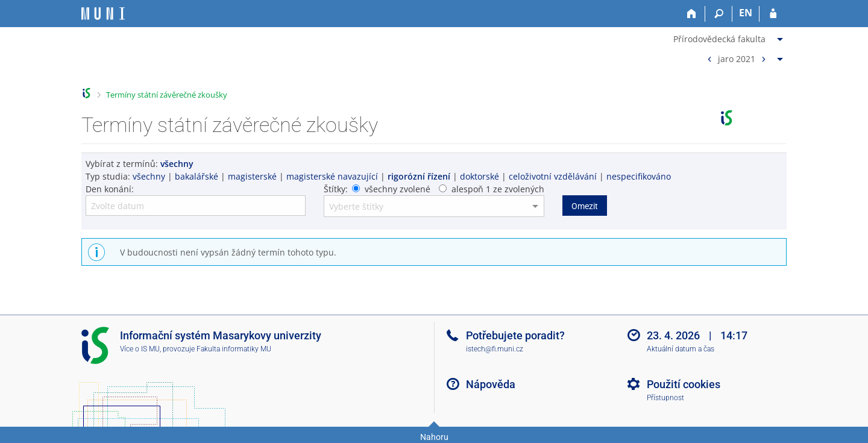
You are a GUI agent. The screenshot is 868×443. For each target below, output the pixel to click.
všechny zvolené (398, 189)
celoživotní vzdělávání (553, 176)
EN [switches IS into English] (746, 13)
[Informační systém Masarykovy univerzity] (103, 14)
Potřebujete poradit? (515, 335)
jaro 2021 (737, 58)
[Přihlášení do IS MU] (773, 14)
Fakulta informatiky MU (234, 349)
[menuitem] (730, 37)
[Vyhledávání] (719, 14)
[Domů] (692, 14)
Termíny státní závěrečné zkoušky (167, 95)
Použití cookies (684, 384)
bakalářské (197, 176)
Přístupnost (665, 398)
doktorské (480, 176)
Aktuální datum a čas (681, 349)
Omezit (585, 206)
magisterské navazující (332, 176)
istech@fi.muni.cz (495, 349)
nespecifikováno (639, 176)
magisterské (252, 176)
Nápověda (491, 384)
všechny (149, 176)
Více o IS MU (140, 349)
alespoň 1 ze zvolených (498, 189)
